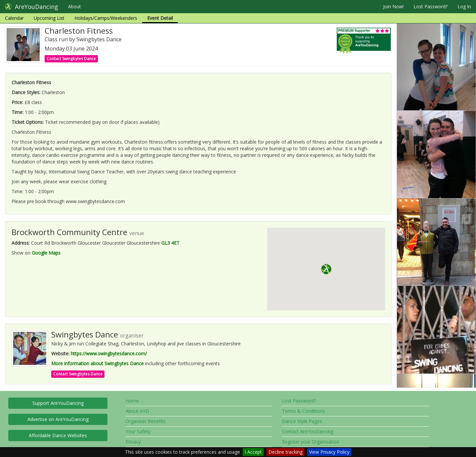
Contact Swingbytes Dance (71, 59)
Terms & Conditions (303, 411)
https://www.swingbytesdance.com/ (109, 353)
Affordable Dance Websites (58, 435)
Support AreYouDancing (58, 403)
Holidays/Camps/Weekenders (106, 18)
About (75, 6)
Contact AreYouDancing (308, 431)
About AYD (137, 411)
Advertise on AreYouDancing (58, 419)
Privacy (133, 442)
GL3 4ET (170, 243)
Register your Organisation (311, 442)
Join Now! (393, 6)
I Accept (253, 452)
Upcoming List (49, 18)
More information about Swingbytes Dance (98, 363)
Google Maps (46, 253)
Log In (464, 6)
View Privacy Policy (329, 452)
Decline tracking (285, 452)
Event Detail (160, 18)
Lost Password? (431, 6)
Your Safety (138, 431)
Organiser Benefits (146, 421)
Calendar (14, 18)
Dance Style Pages (302, 421)
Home (132, 401)
